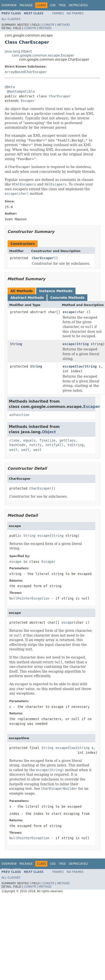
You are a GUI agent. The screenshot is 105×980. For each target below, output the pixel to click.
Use (53, 5)
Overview (9, 5)
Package (26, 5)
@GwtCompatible (21, 91)
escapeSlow (73, 366)
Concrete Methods (67, 298)
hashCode (17, 445)
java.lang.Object (18, 51)
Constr (48, 25)
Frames (58, 13)
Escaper (28, 101)
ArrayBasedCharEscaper (26, 72)
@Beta (10, 87)
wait (13, 450)
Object (49, 432)
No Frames (75, 13)
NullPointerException (29, 598)
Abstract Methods (27, 298)
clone (14, 440)
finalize (47, 440)
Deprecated (78, 5)
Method (63, 25)
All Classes (11, 19)
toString (75, 445)
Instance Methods (56, 291)
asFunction (19, 415)
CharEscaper (60, 96)
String (16, 344)
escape (69, 312)
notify (35, 445)
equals (29, 440)
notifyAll (55, 445)
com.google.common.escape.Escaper (43, 55)
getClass (67, 440)
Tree (62, 5)
